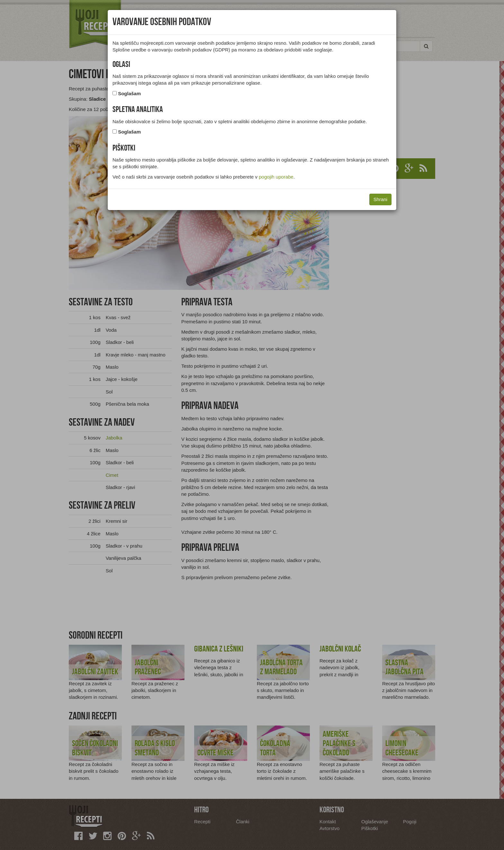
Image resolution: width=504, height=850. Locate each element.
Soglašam (129, 93)
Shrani (380, 199)
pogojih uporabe (276, 177)
